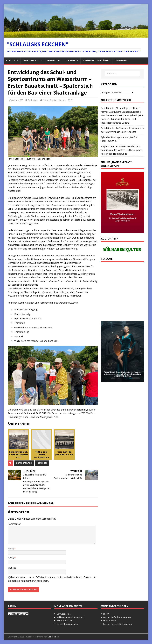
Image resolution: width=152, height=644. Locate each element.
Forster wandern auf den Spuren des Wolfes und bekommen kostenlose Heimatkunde (122, 150)
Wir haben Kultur (65, 620)
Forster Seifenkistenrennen (117, 617)
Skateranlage (24, 463)
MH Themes (53, 637)
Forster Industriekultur (68, 624)
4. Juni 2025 (18, 100)
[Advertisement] (122, 293)
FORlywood (71, 61)
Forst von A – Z (31, 61)
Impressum (121, 61)
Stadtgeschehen (58, 100)
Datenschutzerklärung (96, 61)
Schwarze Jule (64, 614)
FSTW (106, 614)
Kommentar (14, 524)
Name (11, 549)
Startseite (12, 61)
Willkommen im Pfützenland (71, 617)
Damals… (52, 61)
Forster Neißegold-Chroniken (118, 624)
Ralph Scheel (108, 146)
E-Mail (11, 558)
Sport (46, 100)
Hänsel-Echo (110, 620)
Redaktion (33, 100)
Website (12, 568)
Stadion (42, 463)
